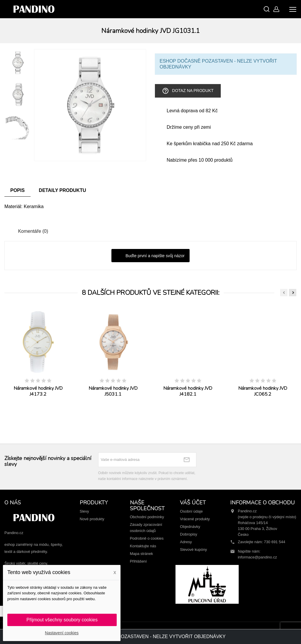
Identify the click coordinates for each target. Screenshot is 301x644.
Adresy (186, 542)
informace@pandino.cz (257, 557)
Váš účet (193, 503)
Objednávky (190, 527)
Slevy (84, 511)
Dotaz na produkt (188, 91)
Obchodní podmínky (147, 517)
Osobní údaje (191, 511)
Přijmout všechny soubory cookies (62, 620)
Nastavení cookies (62, 633)
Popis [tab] (17, 190)
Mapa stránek (142, 554)
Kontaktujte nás (143, 546)
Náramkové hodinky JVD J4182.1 (188, 391)
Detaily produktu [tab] (62, 190)
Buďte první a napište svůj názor (150, 256)
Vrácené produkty (195, 519)
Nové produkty (92, 519)
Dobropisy (189, 534)
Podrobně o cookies (147, 538)
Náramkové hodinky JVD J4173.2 (38, 391)
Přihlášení (138, 561)
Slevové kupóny (193, 550)
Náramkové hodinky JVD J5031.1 (113, 391)
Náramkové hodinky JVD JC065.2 (263, 391)
